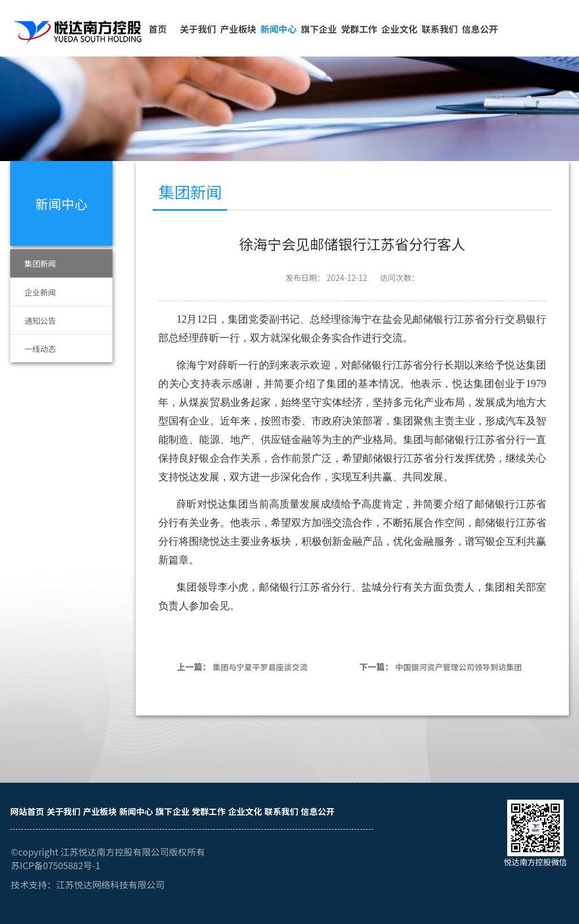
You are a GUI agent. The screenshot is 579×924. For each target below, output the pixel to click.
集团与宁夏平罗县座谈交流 (260, 667)
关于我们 (198, 29)
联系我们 (439, 29)
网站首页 (27, 811)
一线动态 (40, 349)
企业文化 (399, 29)
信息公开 (480, 29)
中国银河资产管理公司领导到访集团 (459, 667)
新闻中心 (278, 29)
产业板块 (238, 29)
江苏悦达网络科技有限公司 (110, 884)
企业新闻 (40, 292)
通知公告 (40, 320)
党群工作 (359, 29)
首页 (158, 29)
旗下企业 (319, 29)
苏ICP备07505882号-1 (56, 865)
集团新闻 (40, 263)
